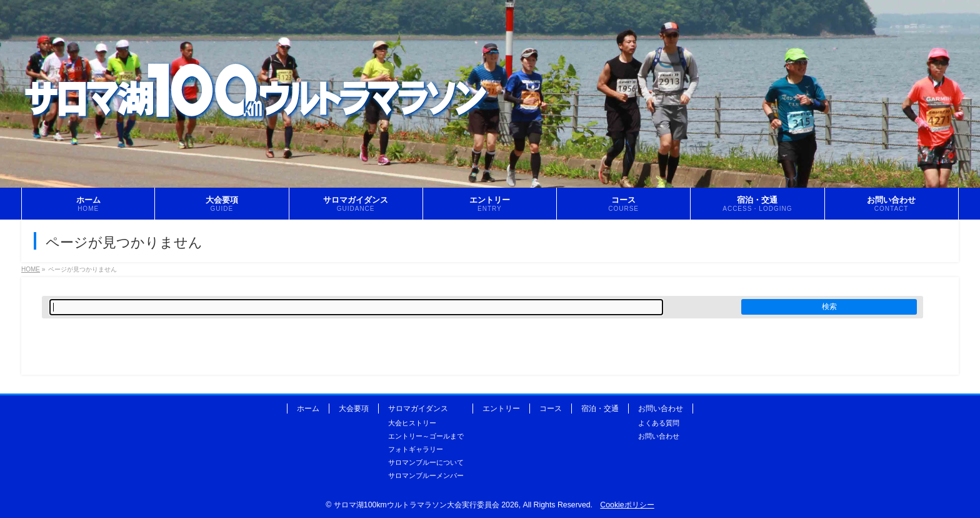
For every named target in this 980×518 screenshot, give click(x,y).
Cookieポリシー (627, 505)
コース (551, 409)
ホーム (308, 409)
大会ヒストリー (412, 423)
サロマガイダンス (418, 409)
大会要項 (354, 409)
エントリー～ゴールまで (426, 436)
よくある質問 (659, 423)
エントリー (501, 409)
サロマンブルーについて (426, 462)
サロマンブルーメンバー (426, 475)
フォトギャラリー (416, 449)
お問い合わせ (661, 409)
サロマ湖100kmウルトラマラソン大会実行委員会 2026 (426, 505)
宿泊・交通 (600, 409)
